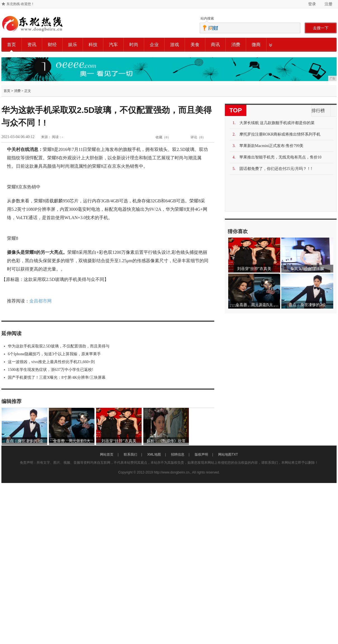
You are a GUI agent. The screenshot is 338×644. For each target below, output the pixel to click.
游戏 (175, 45)
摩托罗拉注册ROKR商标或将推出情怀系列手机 (280, 134)
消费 (236, 45)
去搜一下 (321, 28)
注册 (329, 4)
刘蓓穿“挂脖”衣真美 (119, 441)
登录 (312, 4)
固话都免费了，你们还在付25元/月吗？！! (276, 169)
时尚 (134, 45)
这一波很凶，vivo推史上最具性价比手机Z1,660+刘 (51, 362)
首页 (11, 45)
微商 (256, 45)
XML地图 (154, 454)
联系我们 (130, 454)
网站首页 (107, 454)
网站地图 (225, 454)
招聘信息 (178, 454)
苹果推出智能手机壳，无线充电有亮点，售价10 (280, 157)
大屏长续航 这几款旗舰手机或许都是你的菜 (277, 123)
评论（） (198, 137)
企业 (154, 45)
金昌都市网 (41, 301)
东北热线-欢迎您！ (20, 4)
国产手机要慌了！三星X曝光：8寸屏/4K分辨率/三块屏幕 (57, 377)
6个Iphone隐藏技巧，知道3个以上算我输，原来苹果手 (54, 354)
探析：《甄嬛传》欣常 (166, 441)
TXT (235, 454)
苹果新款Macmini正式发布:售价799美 (271, 146)
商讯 (215, 45)
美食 (195, 45)
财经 (52, 45)
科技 (93, 45)
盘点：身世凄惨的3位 (24, 441)
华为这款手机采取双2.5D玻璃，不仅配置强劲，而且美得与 (59, 346)
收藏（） (163, 137)
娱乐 (73, 45)
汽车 (113, 45)
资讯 (32, 45)
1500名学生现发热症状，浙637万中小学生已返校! (51, 370)
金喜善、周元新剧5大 (72, 441)
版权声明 (201, 454)
